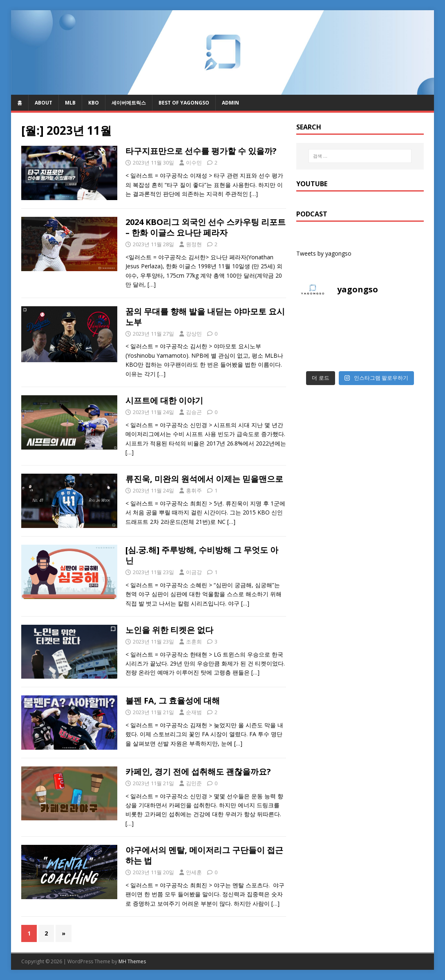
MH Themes (132, 961)
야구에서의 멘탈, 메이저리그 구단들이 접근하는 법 (204, 855)
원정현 (194, 244)
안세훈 (194, 872)
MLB (70, 103)
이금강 (194, 572)
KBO (94, 103)
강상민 (194, 334)
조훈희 (194, 641)
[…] (254, 194)
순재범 (194, 712)
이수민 (194, 163)
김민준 (194, 783)
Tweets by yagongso (324, 253)
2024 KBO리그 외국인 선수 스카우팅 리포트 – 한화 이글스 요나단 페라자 (206, 227)
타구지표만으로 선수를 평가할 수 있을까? (201, 151)
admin (230, 103)
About (44, 103)
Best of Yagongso (184, 103)
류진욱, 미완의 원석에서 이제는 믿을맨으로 (204, 479)
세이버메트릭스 (129, 103)
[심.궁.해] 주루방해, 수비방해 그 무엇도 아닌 (202, 555)
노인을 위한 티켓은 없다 (169, 630)
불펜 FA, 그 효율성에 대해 (173, 700)
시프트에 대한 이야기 (164, 400)
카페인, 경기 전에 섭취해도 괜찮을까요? (198, 772)
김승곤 (194, 412)
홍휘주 (194, 490)
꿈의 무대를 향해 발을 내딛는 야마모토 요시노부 (205, 317)
